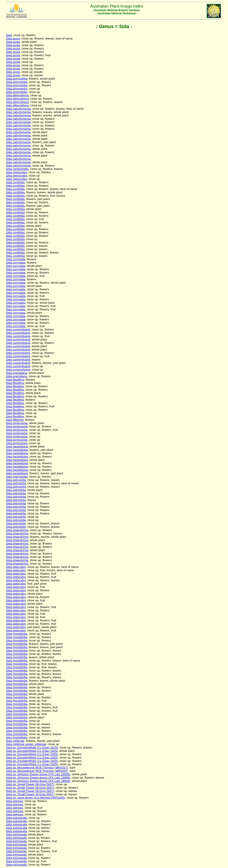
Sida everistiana (17, 373)
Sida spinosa (14, 801)
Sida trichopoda (16, 834)
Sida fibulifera (15, 380)
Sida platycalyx (16, 567)
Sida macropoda (17, 477)
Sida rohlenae (15, 741)
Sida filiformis (15, 420)
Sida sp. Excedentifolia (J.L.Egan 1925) (32, 747)
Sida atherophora (17, 95)
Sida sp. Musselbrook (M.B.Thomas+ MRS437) (37, 768)
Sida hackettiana (17, 446)
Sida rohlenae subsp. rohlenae (26, 744)
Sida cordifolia (15, 182)
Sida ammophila (17, 79)
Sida (9, 35)
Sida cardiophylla (17, 169)
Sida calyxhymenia (18, 109)
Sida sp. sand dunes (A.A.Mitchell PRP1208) (35, 798)
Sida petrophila (16, 480)
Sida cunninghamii (18, 329)
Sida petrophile (16, 523)
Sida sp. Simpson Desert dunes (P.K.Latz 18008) (38, 774)
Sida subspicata (16, 818)
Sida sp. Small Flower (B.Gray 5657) (30, 784)
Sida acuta (13, 38)
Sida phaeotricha (17, 530)
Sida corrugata (16, 259)
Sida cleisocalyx (17, 172)
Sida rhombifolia (17, 634)
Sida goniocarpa (17, 423)
